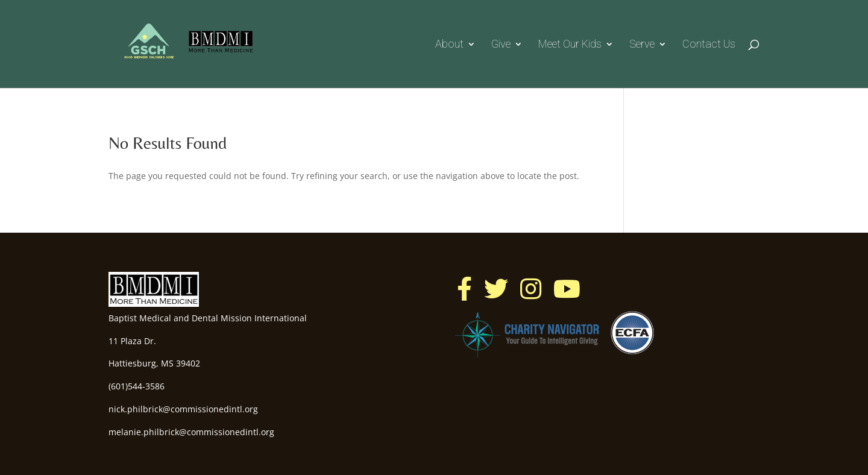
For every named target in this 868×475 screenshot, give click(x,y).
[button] (464, 289)
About (449, 45)
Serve (642, 45)
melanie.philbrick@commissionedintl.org (191, 432)
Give (501, 45)
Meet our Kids (570, 45)
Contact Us (709, 45)
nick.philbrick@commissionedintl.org (183, 409)
